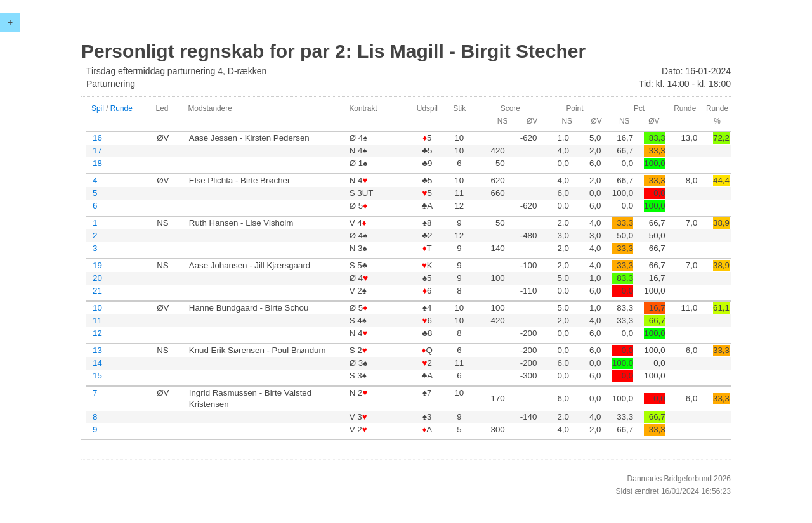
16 (97, 138)
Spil (98, 108)
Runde (121, 108)
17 (97, 151)
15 (97, 376)
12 (97, 333)
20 (97, 278)
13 (97, 350)
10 (97, 308)
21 (97, 291)
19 (97, 265)
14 (97, 363)
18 (97, 163)
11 (97, 320)
